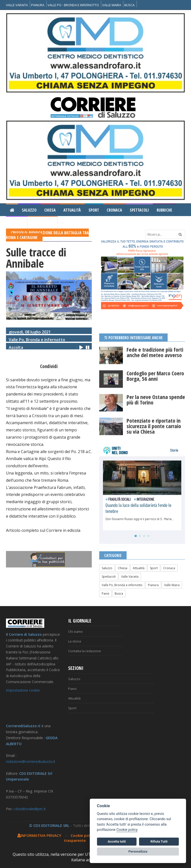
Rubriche (164, 210)
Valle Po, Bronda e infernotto (122, 585)
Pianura (153, 585)
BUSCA (129, 5)
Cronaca (114, 210)
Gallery (17, 223)
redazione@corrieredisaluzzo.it (31, 761)
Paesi (105, 593)
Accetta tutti (117, 841)
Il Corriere (42, 223)
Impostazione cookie (23, 690)
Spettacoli (139, 210)
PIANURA (38, 5)
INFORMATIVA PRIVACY (39, 835)
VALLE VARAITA (17, 5)
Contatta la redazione (85, 651)
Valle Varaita (130, 577)
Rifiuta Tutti (159, 841)
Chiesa (50, 210)
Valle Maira (172, 585)
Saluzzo (29, 210)
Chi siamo (75, 631)
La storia (75, 641)
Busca (119, 593)
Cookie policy (83, 835)
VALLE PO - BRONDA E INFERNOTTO (73, 5)
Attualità (72, 210)
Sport (94, 210)
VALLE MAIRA (112, 5)
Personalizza (138, 851)
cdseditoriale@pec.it (30, 809)
